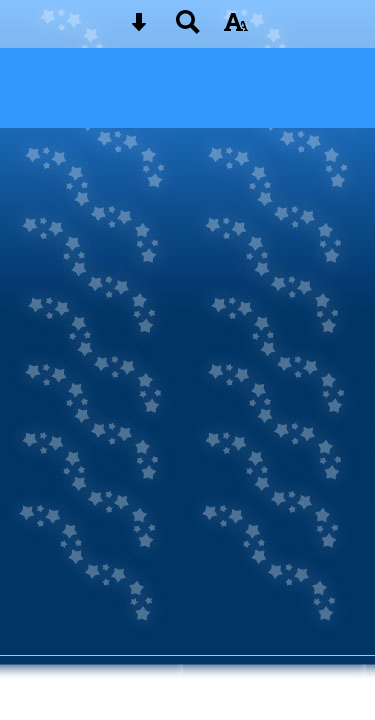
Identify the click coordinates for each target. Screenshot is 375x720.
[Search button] (188, 28)
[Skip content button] (139, 28)
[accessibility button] (236, 28)
